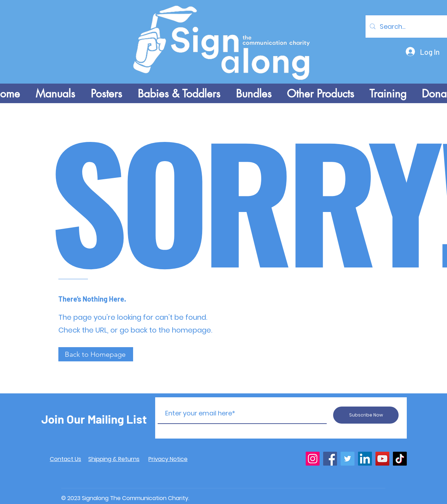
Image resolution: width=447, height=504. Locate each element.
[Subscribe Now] (366, 415)
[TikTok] (400, 459)
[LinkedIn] (365, 459)
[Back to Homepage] (96, 354)
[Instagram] (313, 459)
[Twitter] (348, 459)
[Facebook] (330, 459)
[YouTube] (382, 459)
